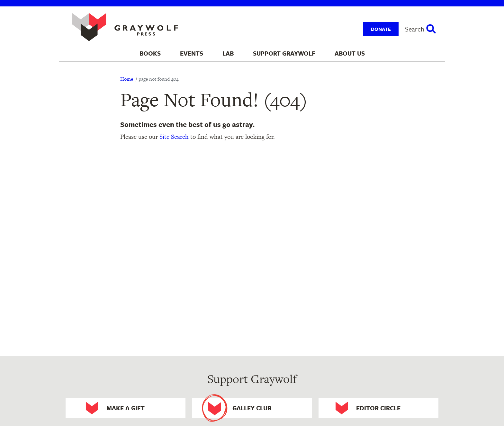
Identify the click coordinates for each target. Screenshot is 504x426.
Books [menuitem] (150, 53)
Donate (381, 29)
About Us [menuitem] (350, 53)
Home (127, 79)
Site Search (174, 137)
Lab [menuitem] (228, 53)
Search (415, 29)
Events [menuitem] (192, 53)
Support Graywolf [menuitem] (284, 53)
